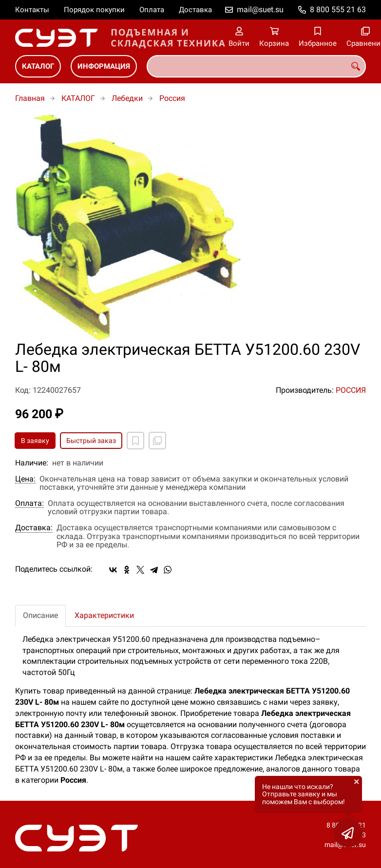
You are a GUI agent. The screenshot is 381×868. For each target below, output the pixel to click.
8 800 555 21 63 (338, 10)
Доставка (195, 10)
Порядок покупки (94, 10)
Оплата (152, 10)
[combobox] (256, 66)
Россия (172, 98)
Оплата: (29, 503)
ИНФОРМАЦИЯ (104, 66)
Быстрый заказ (91, 441)
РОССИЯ (351, 390)
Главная (30, 98)
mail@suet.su (260, 10)
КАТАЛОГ (38, 66)
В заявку (35, 441)
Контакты (32, 10)
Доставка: (34, 528)
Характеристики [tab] (104, 615)
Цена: (25, 479)
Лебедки (127, 98)
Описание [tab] (40, 615)
